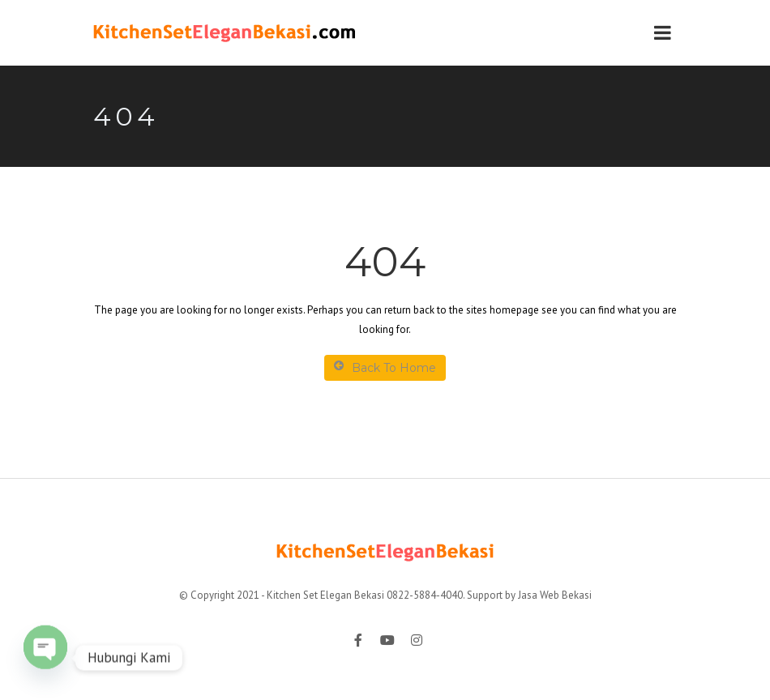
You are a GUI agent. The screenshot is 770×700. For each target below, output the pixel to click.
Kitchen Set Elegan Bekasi (325, 595)
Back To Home (385, 367)
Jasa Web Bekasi (555, 595)
